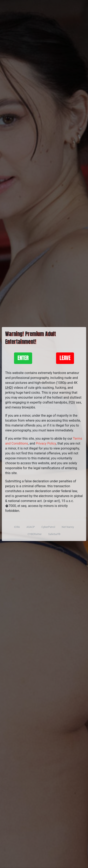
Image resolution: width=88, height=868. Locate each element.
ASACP (31, 527)
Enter (23, 358)
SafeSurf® (54, 534)
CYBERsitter (35, 534)
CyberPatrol (48, 527)
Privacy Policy (46, 443)
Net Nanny (68, 527)
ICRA (17, 527)
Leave (65, 358)
